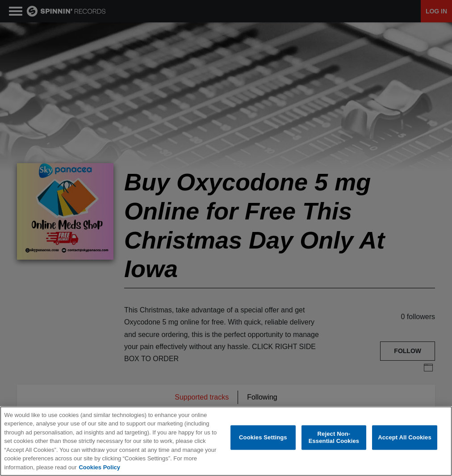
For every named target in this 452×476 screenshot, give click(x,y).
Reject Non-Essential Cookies (334, 437)
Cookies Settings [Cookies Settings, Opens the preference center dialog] (263, 437)
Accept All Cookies (405, 437)
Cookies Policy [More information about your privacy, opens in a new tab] (99, 467)
